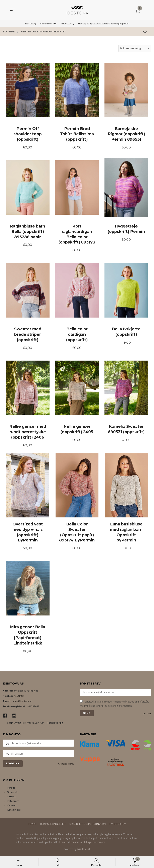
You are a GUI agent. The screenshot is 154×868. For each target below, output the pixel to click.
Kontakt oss (14, 811)
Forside (11, 789)
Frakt (32, 825)
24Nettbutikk (84, 851)
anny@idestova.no (22, 702)
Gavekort (12, 807)
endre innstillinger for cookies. (89, 844)
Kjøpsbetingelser (53, 825)
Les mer (147, 715)
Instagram (13, 802)
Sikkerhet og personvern (88, 825)
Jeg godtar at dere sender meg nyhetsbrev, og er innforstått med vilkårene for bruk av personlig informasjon (114, 705)
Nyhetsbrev (118, 825)
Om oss (11, 798)
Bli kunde (12, 794)
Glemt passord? (66, 765)
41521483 (19, 697)
